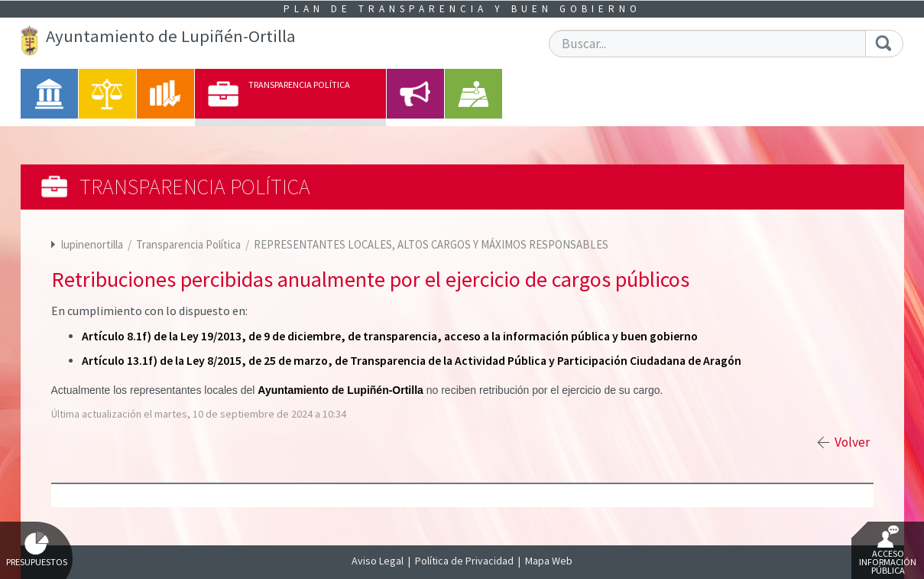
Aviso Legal (378, 561)
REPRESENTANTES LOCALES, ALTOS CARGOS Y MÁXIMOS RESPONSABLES (431, 244)
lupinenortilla (92, 244)
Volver (852, 442)
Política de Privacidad (464, 561)
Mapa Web (549, 561)
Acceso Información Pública (888, 551)
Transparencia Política (190, 244)
